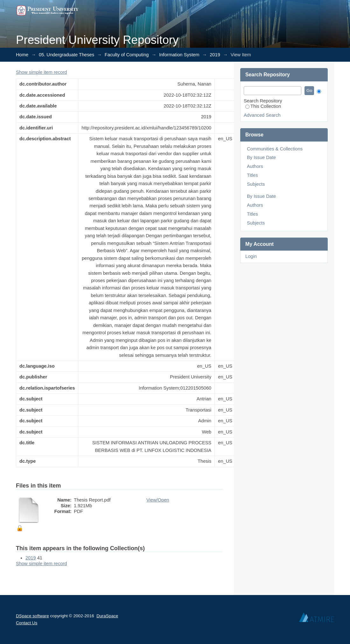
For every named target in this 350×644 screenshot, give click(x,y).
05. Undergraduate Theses (66, 55)
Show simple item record (41, 72)
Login (251, 256)
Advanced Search (262, 115)
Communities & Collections (275, 149)
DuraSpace (107, 616)
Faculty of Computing (127, 55)
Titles (252, 175)
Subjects (256, 184)
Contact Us (27, 623)
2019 (215, 55)
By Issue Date (261, 157)
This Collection (263, 106)
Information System (179, 55)
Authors (255, 166)
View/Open (158, 500)
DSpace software (32, 616)
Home (22, 55)
